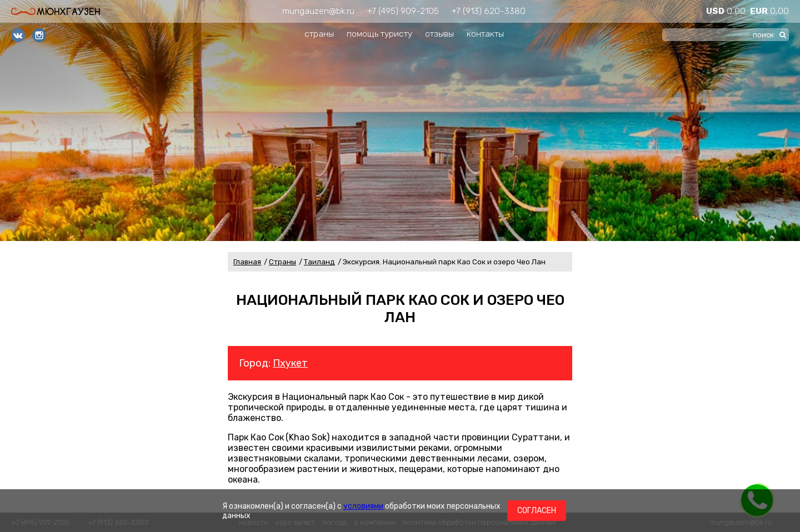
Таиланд (319, 262)
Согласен (537, 511)
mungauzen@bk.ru (318, 11)
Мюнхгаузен (56, 11)
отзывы (439, 34)
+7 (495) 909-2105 (403, 11)
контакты (485, 34)
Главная (247, 262)
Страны (282, 262)
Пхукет (290, 363)
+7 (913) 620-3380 (489, 11)
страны (319, 34)
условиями (363, 506)
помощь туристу (379, 34)
